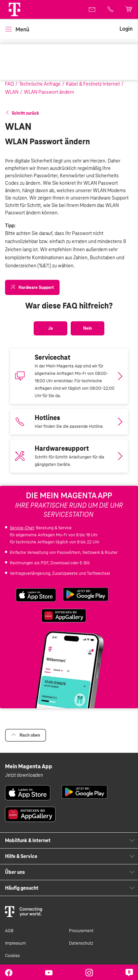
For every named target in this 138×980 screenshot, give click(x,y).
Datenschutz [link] (81, 943)
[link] (93, 9)
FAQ (9, 84)
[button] (14, 9)
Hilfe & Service (21, 856)
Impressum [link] (15, 943)
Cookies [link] (12, 956)
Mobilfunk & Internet (28, 840)
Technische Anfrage (40, 84)
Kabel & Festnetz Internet (93, 84)
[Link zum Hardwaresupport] (69, 456)
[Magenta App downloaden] (69, 376)
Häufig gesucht (22, 888)
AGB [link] (9, 931)
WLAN (12, 92)
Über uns (15, 872)
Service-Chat (22, 528)
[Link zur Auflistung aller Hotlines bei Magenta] (69, 422)
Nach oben (26, 735)
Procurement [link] (81, 931)
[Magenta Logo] (14, 9)
